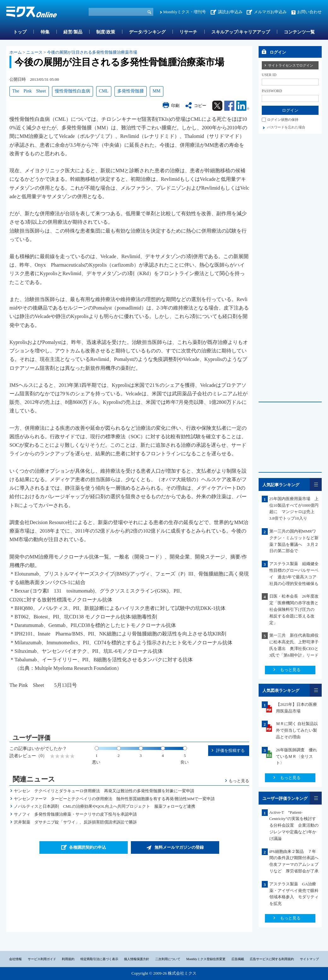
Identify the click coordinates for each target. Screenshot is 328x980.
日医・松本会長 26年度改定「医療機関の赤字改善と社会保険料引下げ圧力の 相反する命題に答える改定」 (294, 609)
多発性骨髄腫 (131, 91)
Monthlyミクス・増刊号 (184, 12)
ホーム (16, 52)
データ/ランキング (147, 32)
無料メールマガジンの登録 (179, 847)
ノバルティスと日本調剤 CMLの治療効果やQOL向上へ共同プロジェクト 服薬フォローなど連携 (105, 806)
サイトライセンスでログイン (291, 65)
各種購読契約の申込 (88, 847)
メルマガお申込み (270, 12)
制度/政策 (106, 32)
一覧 (316, 484)
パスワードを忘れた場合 (286, 127)
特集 (45, 32)
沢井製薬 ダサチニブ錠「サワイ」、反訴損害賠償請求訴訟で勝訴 (75, 822)
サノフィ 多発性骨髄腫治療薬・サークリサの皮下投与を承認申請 (75, 814)
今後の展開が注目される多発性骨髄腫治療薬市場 (92, 52)
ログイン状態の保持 (283, 120)
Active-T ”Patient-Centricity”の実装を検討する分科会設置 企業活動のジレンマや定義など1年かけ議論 (294, 825)
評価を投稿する (230, 750)
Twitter (217, 106)
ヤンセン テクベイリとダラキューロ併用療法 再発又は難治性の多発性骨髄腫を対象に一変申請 (104, 791)
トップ (20, 32)
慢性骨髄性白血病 (73, 91)
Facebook (229, 106)
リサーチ (188, 32)
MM (157, 91)
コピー (200, 106)
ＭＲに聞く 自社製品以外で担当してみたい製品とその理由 (297, 730)
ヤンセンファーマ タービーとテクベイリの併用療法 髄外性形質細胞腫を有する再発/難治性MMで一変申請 (114, 799)
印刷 (175, 106)
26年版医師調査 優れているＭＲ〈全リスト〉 (296, 756)
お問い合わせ (309, 12)
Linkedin (243, 106)
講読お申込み (230, 12)
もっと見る (239, 781)
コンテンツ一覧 (299, 32)
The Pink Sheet (29, 91)
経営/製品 (73, 32)
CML (104, 91)
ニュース (34, 52)
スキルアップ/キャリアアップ (241, 32)
